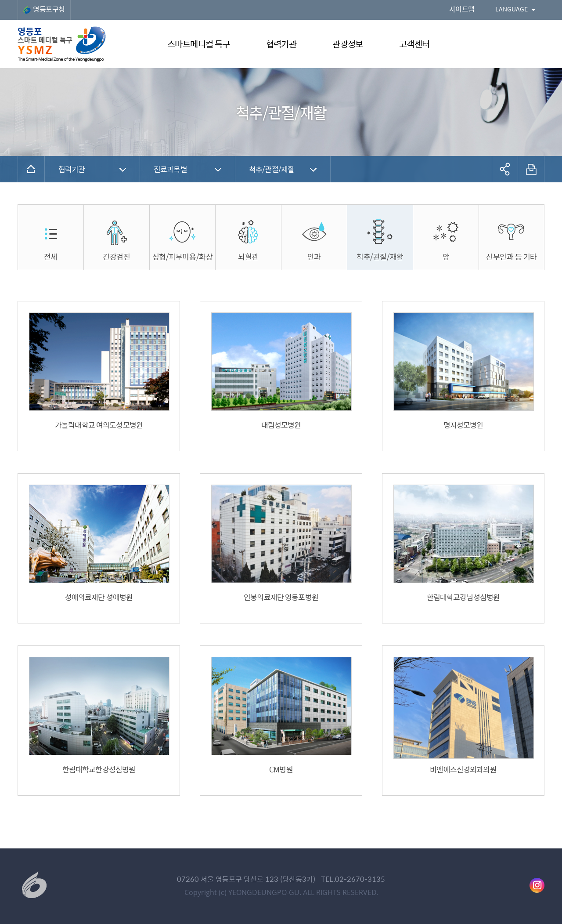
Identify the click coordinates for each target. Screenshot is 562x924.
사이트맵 (462, 9)
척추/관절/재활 (272, 169)
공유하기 (505, 169)
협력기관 (72, 169)
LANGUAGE (512, 9)
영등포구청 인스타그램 (537, 885)
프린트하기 (531, 169)
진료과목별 (170, 169)
